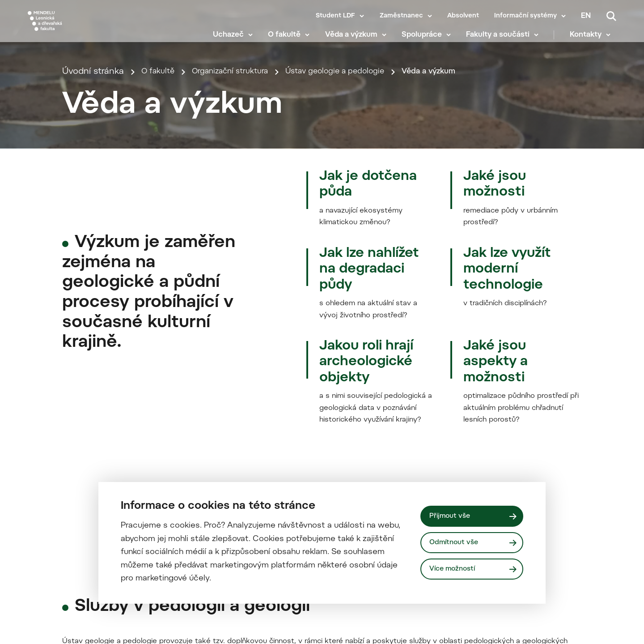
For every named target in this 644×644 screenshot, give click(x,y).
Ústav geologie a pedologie (360, 198)
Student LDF (335, 16)
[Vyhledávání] (611, 16)
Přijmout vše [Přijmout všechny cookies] (452, 515)
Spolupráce (428, 40)
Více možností (455, 570)
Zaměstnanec (401, 16)
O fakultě (290, 40)
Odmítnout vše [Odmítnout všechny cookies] (456, 542)
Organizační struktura (241, 198)
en (586, 16)
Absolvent (463, 16)
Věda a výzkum (357, 40)
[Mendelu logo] (80, 28)
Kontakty (591, 40)
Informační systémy (525, 16)
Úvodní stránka (93, 198)
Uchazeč (234, 40)
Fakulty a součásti (504, 40)
